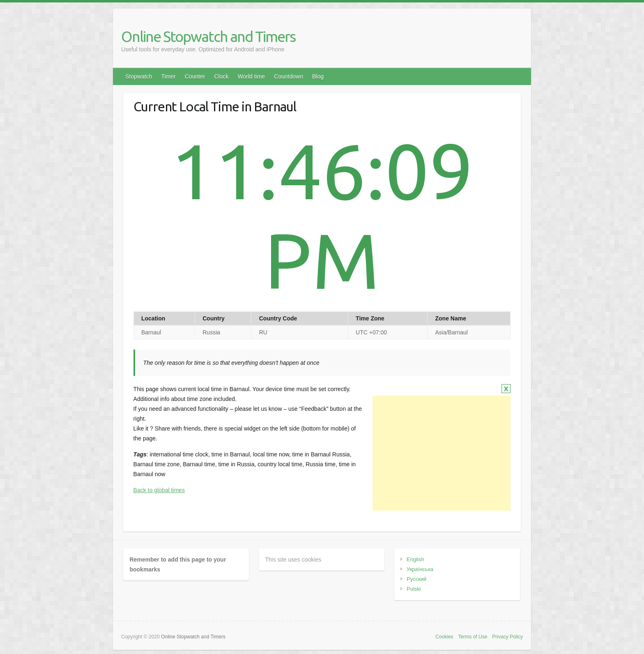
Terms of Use (473, 637)
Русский (416, 579)
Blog (318, 76)
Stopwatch (139, 76)
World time (251, 76)
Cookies (444, 637)
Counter (195, 76)
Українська (420, 569)
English (415, 559)
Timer (168, 76)
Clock (221, 76)
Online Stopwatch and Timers (208, 36)
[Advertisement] (442, 453)
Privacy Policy (507, 637)
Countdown (289, 76)
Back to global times (159, 490)
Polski (414, 589)
